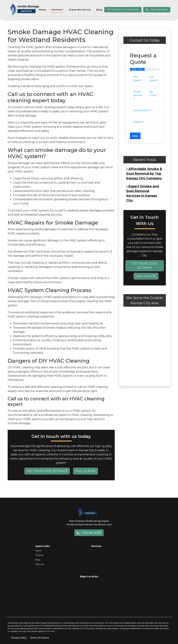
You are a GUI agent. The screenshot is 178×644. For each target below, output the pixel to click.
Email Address (142, 110)
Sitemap (40, 564)
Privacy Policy (19, 638)
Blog (99, 10)
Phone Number (138, 95)
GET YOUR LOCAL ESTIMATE (123, 10)
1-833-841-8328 (157, 10)
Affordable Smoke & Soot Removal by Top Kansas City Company (144, 174)
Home (42, 10)
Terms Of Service (40, 638)
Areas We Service (80, 10)
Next (135, 136)
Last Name (154, 79)
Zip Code (153, 93)
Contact (40, 555)
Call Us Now (86, 471)
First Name (138, 79)
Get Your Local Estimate (47, 471)
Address (139, 122)
